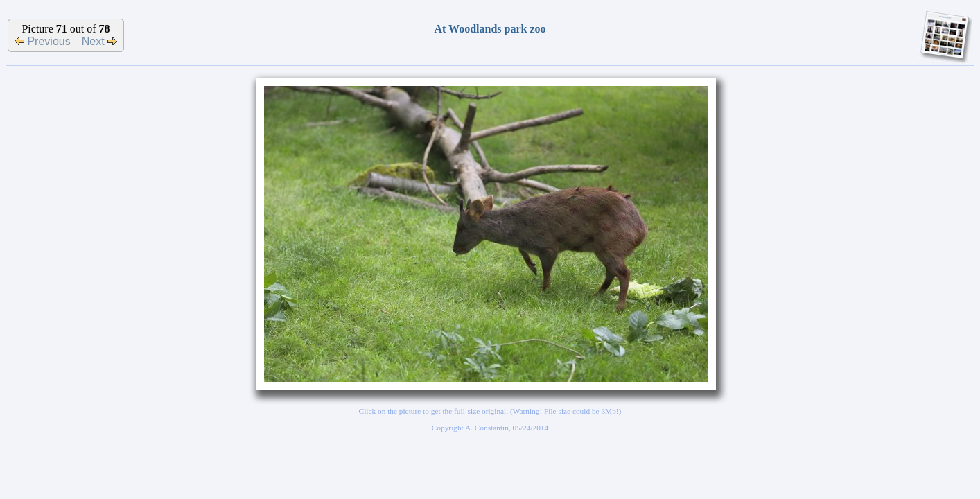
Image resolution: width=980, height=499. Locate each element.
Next (99, 41)
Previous (43, 41)
